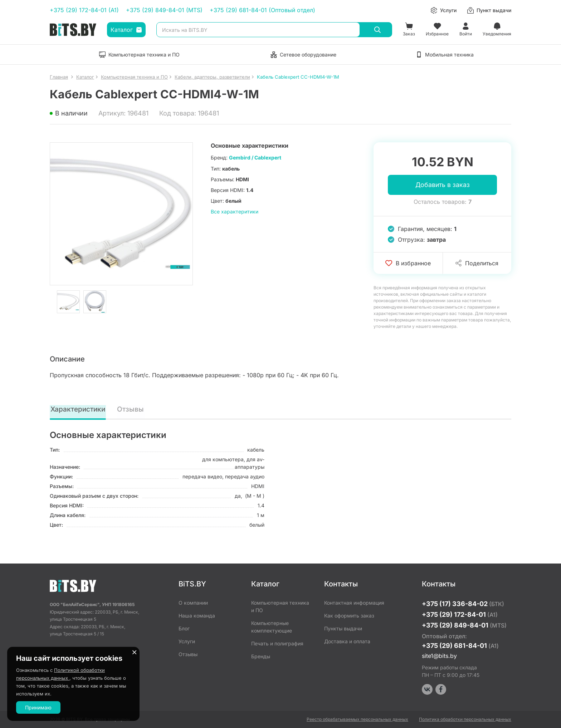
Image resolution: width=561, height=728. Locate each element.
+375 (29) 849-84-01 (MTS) (164, 10)
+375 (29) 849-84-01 (464, 625)
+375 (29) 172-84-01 (460, 614)
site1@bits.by (439, 656)
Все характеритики (235, 211)
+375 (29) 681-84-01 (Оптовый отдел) (262, 10)
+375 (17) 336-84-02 (463, 604)
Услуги (187, 641)
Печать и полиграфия (277, 643)
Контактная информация (354, 603)
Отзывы (132, 410)
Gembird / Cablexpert (255, 158)
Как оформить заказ (349, 616)
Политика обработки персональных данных (465, 719)
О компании (193, 603)
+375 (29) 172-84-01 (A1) (84, 10)
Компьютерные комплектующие (272, 627)
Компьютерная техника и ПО (280, 606)
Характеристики (79, 410)
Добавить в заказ (443, 185)
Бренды (261, 656)
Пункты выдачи (343, 628)
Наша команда (197, 616)
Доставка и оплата (347, 641)
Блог (184, 628)
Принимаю (38, 707)
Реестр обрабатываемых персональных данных (357, 719)
